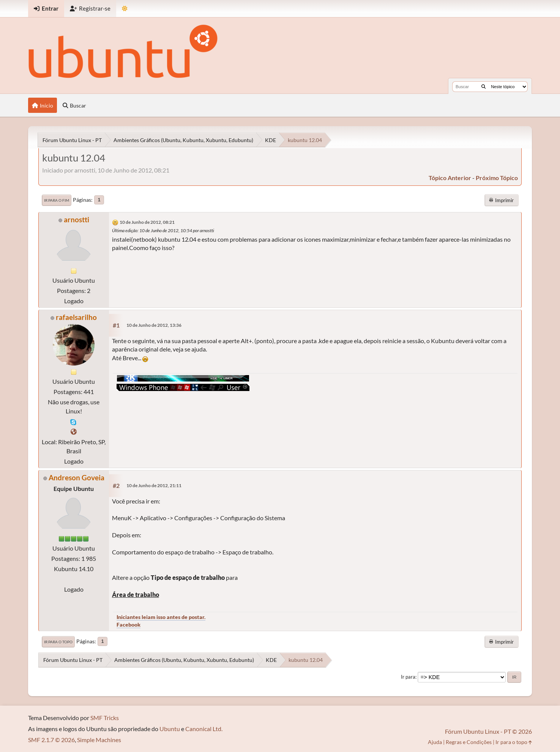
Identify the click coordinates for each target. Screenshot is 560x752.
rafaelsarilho (76, 317)
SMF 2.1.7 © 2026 (51, 740)
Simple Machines (99, 740)
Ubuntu (170, 729)
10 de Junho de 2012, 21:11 (154, 485)
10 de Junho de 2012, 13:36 (154, 325)
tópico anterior (450, 178)
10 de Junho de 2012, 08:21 (147, 222)
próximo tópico (497, 178)
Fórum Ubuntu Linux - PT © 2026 (488, 731)
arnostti (77, 219)
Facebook (129, 625)
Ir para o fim (57, 200)
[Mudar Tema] (125, 9)
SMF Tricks (105, 718)
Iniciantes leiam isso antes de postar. (161, 617)
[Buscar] (483, 87)
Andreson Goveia (77, 477)
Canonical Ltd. (204, 729)
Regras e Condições (469, 742)
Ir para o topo (58, 642)
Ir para (408, 677)
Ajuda (435, 742)
